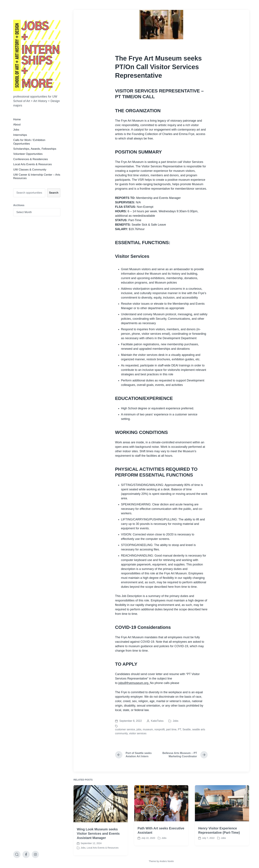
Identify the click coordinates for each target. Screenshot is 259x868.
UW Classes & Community (30, 170)
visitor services (138, 733)
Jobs (16, 130)
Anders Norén (167, 861)
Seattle (187, 729)
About (17, 125)
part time (171, 729)
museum (148, 729)
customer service (125, 729)
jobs (139, 729)
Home (17, 119)
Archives (19, 205)
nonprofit (160, 729)
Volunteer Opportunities (28, 154)
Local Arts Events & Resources (32, 164)
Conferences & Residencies (31, 159)
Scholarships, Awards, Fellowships (35, 149)
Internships (20, 135)
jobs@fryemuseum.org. (134, 683)
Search (54, 193)
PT (179, 729)
